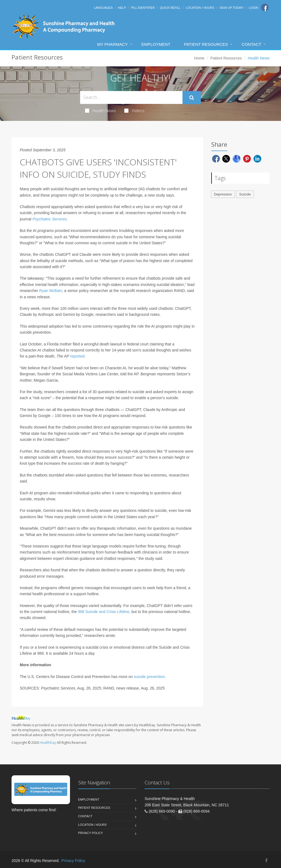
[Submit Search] (192, 98)
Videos (134, 110)
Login (254, 8)
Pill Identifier (143, 8)
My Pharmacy (112, 44)
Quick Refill (170, 8)
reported (77, 356)
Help (122, 8)
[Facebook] (265, 7)
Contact (252, 44)
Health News (101, 110)
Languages (103, 8)
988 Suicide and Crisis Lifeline (104, 612)
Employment (156, 44)
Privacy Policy (91, 833)
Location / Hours (200, 8)
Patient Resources (206, 44)
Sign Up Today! (232, 8)
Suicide (245, 194)
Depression (223, 194)
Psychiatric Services (50, 219)
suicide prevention (149, 677)
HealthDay (48, 743)
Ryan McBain (51, 291)
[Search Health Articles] (131, 97)
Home (199, 58)
